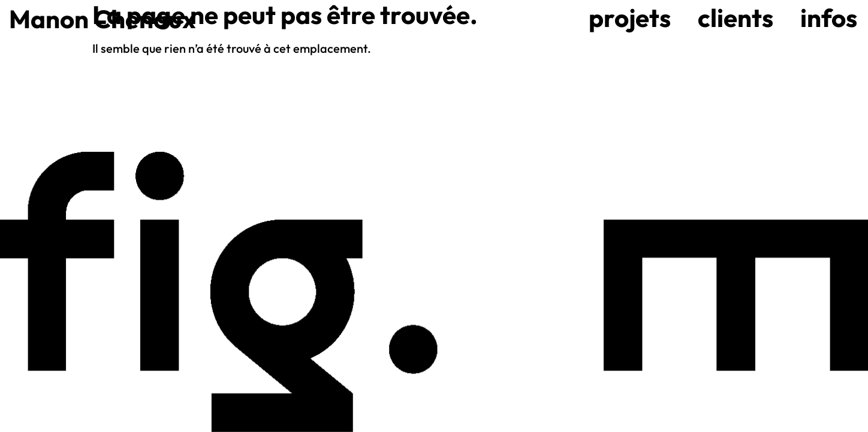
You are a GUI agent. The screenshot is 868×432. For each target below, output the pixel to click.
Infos (829, 18)
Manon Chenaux (103, 19)
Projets (630, 18)
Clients (736, 18)
